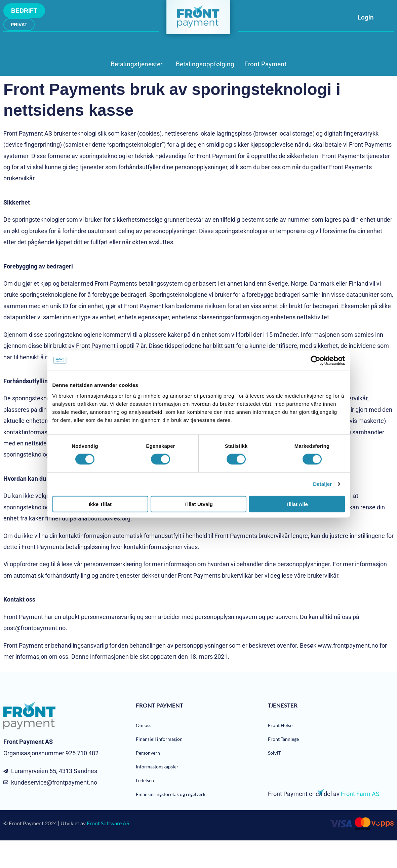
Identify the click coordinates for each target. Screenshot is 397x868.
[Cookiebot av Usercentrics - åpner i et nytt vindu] (315, 361)
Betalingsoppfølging (205, 64)
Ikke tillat (100, 504)
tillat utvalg (198, 504)
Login (366, 17)
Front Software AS (108, 823)
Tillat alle (297, 504)
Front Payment (265, 64)
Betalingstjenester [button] (136, 64)
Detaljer (322, 484)
